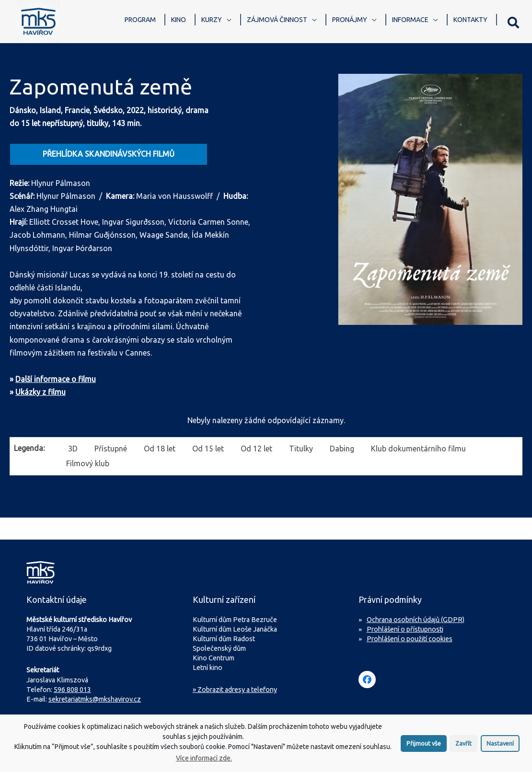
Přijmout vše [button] (424, 749)
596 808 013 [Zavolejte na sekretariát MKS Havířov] (72, 690)
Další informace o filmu (56, 379)
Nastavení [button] (500, 749)
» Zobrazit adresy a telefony (235, 690)
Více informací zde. (204, 764)
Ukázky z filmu (40, 392)
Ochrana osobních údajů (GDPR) (416, 620)
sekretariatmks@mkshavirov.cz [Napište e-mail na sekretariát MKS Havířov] (95, 699)
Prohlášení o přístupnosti (405, 629)
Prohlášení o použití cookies (410, 639)
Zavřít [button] (463, 749)
